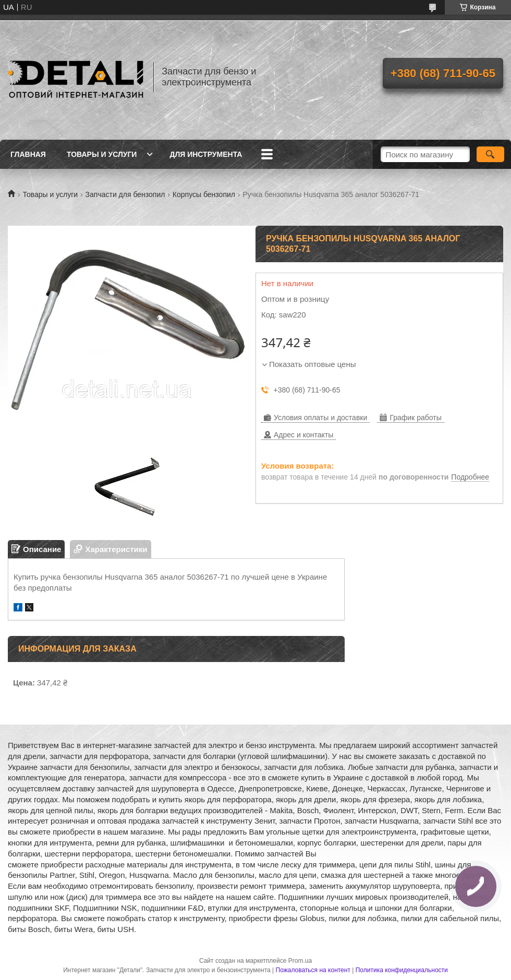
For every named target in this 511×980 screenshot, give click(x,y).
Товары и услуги (102, 154)
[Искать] (490, 154)
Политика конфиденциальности (402, 970)
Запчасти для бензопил (125, 194)
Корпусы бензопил (204, 194)
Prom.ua (300, 961)
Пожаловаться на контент (313, 970)
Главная (28, 154)
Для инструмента (206, 154)
